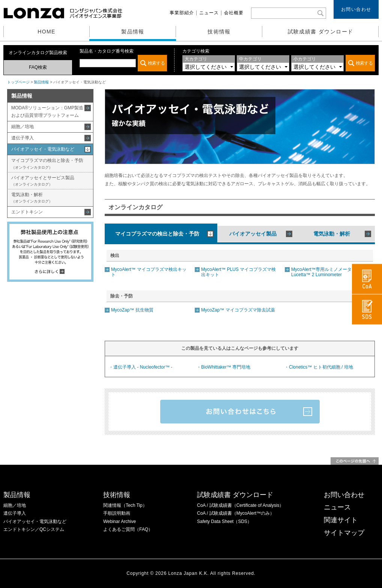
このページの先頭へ (355, 461)
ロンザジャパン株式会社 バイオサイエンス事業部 (64, 13)
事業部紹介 (182, 13)
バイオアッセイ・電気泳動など (43, 149)
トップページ (18, 82)
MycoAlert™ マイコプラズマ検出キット (149, 272)
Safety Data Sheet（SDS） (224, 521)
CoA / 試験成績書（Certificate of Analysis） (240, 505)
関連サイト (341, 520)
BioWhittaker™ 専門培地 (226, 367)
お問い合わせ (356, 9)
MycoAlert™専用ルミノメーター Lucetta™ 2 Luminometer (324, 272)
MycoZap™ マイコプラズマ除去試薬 (238, 310)
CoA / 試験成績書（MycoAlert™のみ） (236, 513)
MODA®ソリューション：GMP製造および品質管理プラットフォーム (47, 111)
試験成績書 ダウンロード (321, 32)
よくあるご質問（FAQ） (128, 529)
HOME (47, 32)
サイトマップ (344, 533)
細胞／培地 (23, 127)
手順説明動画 (117, 513)
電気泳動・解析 (32, 198)
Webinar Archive (120, 521)
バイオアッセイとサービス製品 (43, 181)
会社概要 (234, 13)
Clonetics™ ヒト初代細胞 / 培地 (321, 367)
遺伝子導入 (23, 138)
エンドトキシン (27, 212)
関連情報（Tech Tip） (125, 505)
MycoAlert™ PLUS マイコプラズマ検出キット (238, 272)
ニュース (209, 13)
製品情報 (133, 32)
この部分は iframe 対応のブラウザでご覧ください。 (123, 63)
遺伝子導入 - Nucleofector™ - (143, 367)
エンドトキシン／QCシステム (34, 529)
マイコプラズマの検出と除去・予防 (47, 163)
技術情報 (219, 32)
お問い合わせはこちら (240, 412)
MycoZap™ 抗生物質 (132, 310)
